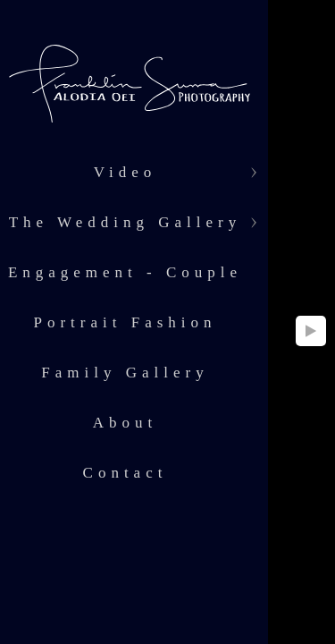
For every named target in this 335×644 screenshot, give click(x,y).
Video (126, 172)
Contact (126, 473)
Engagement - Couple (125, 272)
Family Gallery (125, 373)
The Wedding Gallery (126, 222)
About (126, 423)
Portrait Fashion (125, 322)
